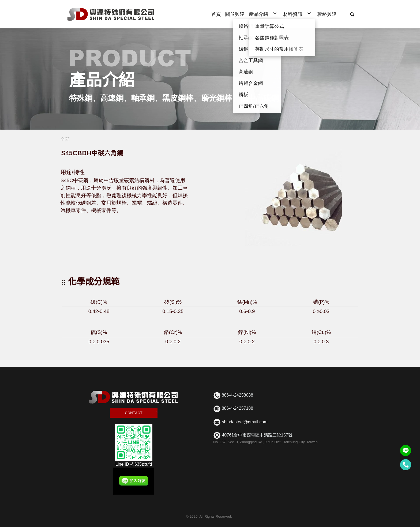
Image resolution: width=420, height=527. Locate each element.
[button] (352, 14)
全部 (65, 139)
